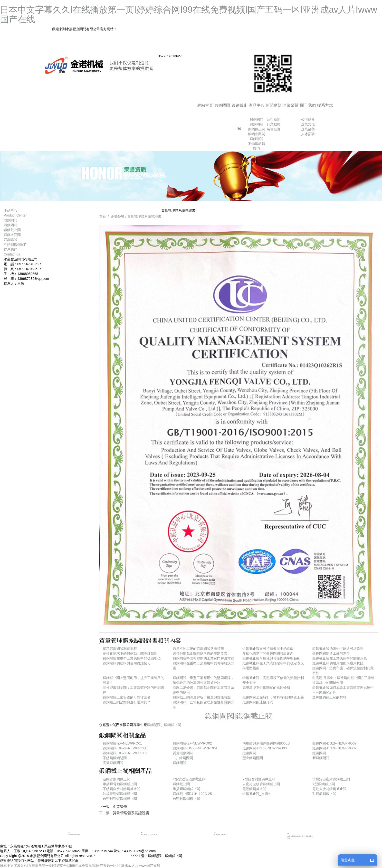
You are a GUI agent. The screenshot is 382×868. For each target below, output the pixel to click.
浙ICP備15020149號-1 (113, 856)
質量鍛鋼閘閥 (183, 753)
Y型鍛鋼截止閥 (324, 784)
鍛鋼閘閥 (222, 105)
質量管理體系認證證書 (144, 217)
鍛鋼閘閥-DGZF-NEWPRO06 (125, 748)
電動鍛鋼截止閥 (254, 789)
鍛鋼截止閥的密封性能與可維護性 (338, 649)
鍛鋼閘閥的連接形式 (258, 702)
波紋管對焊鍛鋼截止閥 (120, 794)
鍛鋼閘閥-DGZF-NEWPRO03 (265, 748)
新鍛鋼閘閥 (321, 758)
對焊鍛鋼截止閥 (324, 794)
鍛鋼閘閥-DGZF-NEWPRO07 (334, 743)
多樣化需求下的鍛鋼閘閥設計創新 (268, 653)
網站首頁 (205, 105)
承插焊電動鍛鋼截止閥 (120, 784)
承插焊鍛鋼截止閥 (186, 789)
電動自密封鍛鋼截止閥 (329, 789)
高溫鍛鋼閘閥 (113, 763)
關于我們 (308, 105)
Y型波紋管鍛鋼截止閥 (189, 779)
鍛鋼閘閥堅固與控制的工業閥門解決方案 (203, 658)
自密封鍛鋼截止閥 (186, 799)
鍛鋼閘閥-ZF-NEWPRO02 (192, 743)
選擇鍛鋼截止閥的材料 (329, 697)
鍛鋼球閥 (257, 139)
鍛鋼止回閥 (257, 134)
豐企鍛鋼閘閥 (253, 758)
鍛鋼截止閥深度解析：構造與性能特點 (202, 697)
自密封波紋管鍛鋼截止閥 (261, 784)
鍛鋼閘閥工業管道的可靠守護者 (127, 697)
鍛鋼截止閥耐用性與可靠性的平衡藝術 (271, 658)
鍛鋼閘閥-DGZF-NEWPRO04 (195, 748)
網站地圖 (285, 49)
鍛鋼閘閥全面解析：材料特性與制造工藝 (273, 697)
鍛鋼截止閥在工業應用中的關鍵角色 (340, 658)
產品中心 (257, 105)
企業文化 (308, 124)
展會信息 (274, 129)
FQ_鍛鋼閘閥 (183, 758)
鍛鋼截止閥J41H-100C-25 (192, 794)
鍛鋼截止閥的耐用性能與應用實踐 (338, 663)
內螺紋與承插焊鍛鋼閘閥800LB (266, 743)
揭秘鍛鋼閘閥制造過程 (120, 649)
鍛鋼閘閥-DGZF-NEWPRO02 (334, 748)
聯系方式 (325, 105)
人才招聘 (308, 134)
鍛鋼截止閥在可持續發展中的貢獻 (268, 649)
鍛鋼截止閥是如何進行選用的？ (127, 702)
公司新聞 (274, 119)
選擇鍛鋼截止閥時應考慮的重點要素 (200, 653)
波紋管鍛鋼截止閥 (116, 779)
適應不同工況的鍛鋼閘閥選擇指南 (198, 649)
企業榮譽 (291, 105)
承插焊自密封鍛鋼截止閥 (331, 779)
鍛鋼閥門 (257, 119)
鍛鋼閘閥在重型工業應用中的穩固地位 (132, 658)
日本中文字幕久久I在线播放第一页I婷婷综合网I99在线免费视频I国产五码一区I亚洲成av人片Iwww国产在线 (189, 14)
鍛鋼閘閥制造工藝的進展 (331, 653)
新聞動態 (274, 105)
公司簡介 (308, 119)
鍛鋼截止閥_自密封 (257, 794)
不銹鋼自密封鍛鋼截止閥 (122, 789)
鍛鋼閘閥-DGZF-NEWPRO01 (125, 753)
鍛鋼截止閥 (239, 117)
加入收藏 (285, 40)
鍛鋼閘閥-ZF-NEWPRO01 (122, 743)
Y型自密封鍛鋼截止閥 (259, 779)
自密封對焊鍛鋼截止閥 (120, 799)
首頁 (103, 217)
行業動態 (274, 124)
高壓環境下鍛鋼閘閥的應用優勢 (266, 688)
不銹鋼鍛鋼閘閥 (115, 758)
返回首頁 (285, 31)
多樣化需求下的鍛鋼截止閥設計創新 (130, 653)
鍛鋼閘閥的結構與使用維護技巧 (127, 663)
